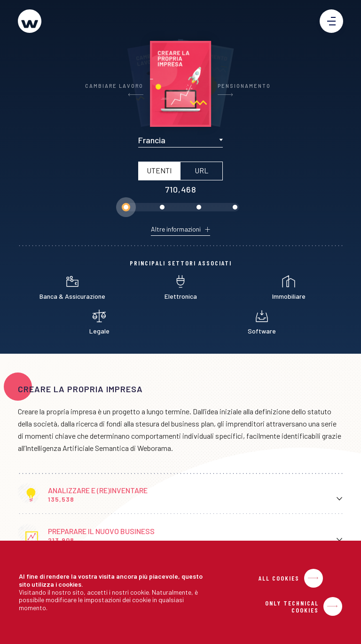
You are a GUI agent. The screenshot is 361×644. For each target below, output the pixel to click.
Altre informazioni (176, 229)
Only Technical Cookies (292, 606)
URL (201, 170)
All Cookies (279, 578)
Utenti (159, 170)
